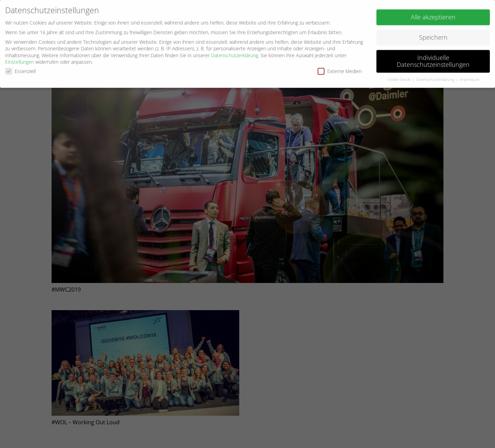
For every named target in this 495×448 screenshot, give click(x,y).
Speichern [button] (433, 35)
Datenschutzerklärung (235, 53)
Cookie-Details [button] (399, 77)
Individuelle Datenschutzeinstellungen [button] (433, 59)
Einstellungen (20, 60)
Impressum (470, 77)
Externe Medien (340, 69)
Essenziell (20, 69)
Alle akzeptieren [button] (433, 15)
